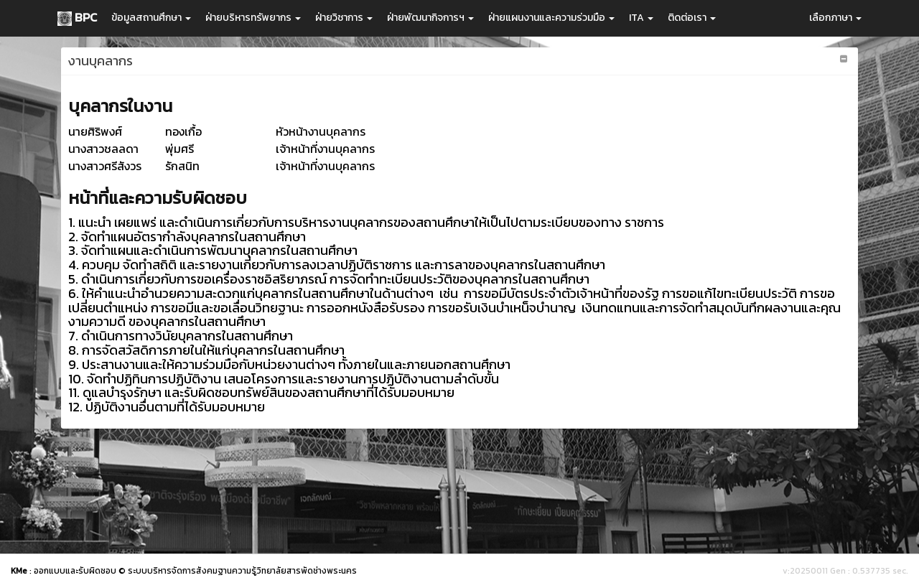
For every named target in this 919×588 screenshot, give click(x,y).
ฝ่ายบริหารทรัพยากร (253, 18)
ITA (641, 18)
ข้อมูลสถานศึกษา (151, 18)
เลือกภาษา (835, 18)
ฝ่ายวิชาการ (344, 18)
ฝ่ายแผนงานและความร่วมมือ (551, 18)
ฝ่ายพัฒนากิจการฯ (430, 18)
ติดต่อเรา (692, 18)
